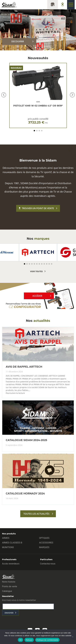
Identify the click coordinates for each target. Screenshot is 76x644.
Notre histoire (9, 582)
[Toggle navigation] (71, 5)
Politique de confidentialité (47, 640)
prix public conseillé (38, 121)
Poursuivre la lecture (15, 393)
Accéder (37, 296)
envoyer (9, 613)
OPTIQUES (44, 538)
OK (20, 640)
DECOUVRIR (18, 41)
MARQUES (44, 547)
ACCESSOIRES (46, 543)
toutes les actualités (36, 514)
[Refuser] (73, 637)
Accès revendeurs (11, 564)
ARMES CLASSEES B (12, 543)
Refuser (29, 640)
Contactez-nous (48, 564)
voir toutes (36, 271)
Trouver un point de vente (36, 208)
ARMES (6, 538)
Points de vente (10, 586)
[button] (36, 47)
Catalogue (7, 591)
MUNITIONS (8, 547)
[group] (38, 252)
